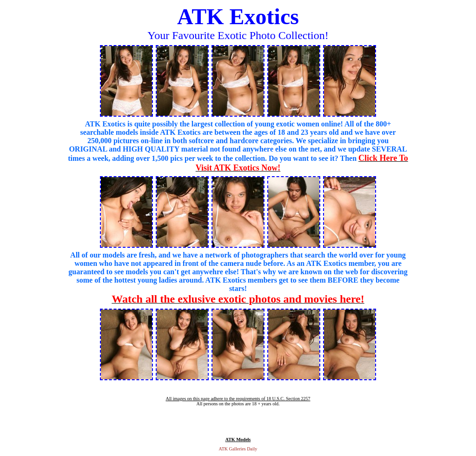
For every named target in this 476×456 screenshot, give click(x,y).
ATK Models (238, 439)
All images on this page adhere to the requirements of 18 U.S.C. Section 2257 (238, 399)
